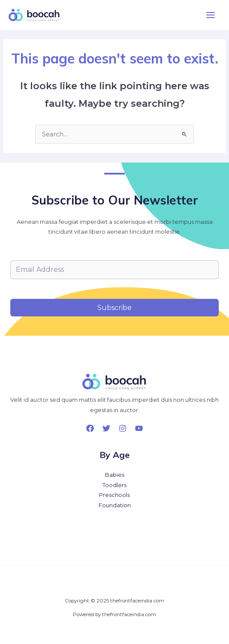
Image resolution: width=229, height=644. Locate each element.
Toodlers (114, 485)
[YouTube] (139, 428)
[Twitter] (106, 428)
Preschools (114, 495)
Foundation (115, 505)
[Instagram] (123, 428)
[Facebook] (90, 428)
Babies (115, 475)
